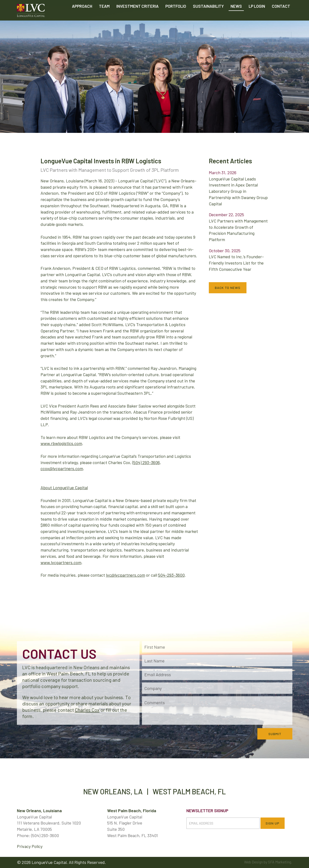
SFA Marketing (280, 862)
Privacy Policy (30, 846)
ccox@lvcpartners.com (62, 468)
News (236, 17)
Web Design (253, 862)
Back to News (228, 288)
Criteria (137, 17)
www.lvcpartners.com (61, 562)
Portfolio (176, 17)
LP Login (257, 17)
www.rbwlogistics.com (61, 443)
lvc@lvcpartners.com (126, 575)
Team (104, 17)
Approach (82, 17)
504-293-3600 (171, 575)
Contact (281, 17)
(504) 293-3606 (146, 462)
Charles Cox (87, 710)
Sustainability (208, 17)
